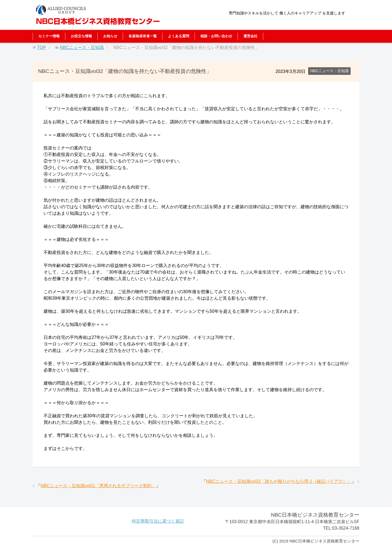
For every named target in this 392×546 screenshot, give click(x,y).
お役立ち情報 (81, 36)
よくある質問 (179, 36)
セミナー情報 (49, 36)
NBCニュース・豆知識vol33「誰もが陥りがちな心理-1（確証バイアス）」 (279, 481)
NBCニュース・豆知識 (329, 71)
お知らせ (110, 36)
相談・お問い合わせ (216, 36)
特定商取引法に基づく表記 (158, 521)
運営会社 (250, 36)
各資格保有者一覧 (143, 36)
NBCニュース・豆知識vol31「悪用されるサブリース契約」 (98, 486)
